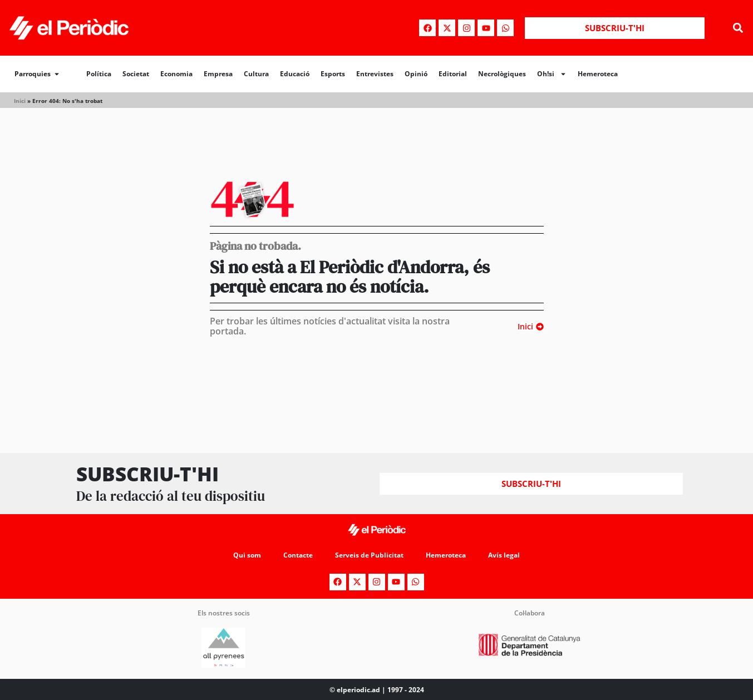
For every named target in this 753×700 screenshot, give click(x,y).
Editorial (453, 74)
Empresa (218, 74)
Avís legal (504, 555)
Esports (333, 74)
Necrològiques (502, 74)
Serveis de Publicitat (369, 555)
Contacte (298, 555)
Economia (176, 74)
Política (99, 74)
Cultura (256, 74)
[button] (738, 28)
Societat (136, 74)
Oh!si (552, 74)
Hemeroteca (598, 74)
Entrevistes (375, 74)
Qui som (247, 555)
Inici (20, 101)
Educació (295, 74)
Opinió (416, 74)
